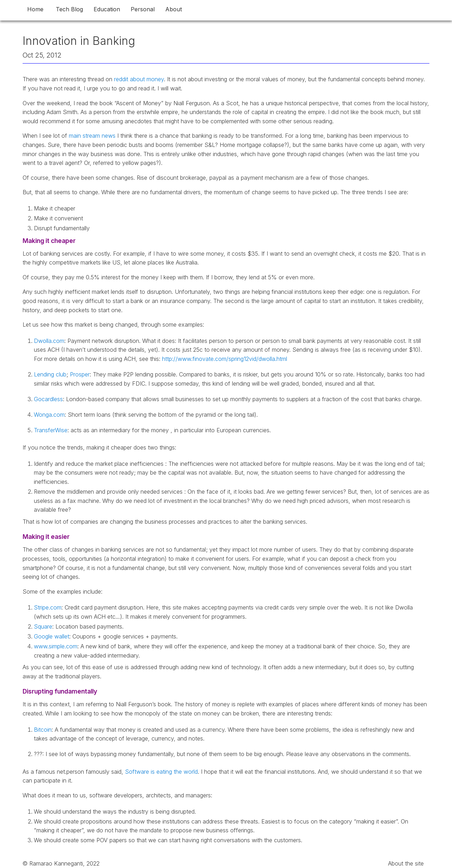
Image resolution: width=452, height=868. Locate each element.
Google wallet (52, 636)
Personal (143, 9)
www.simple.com (56, 646)
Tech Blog (69, 9)
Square (43, 626)
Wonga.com (49, 415)
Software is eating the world (161, 772)
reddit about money (139, 79)
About (174, 9)
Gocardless (48, 399)
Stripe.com (48, 607)
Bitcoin (43, 730)
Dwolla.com (49, 341)
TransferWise (51, 430)
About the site (406, 863)
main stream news (92, 136)
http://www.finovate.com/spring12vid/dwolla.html (225, 359)
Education (107, 9)
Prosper (80, 374)
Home (35, 9)
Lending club (50, 374)
